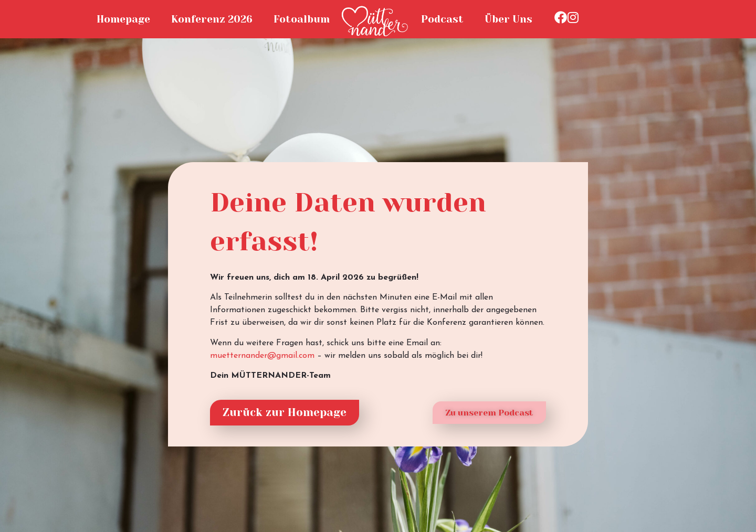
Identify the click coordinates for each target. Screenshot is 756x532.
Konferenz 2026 (212, 19)
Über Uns (508, 19)
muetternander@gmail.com (262, 356)
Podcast (442, 19)
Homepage (123, 19)
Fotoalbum (302, 19)
